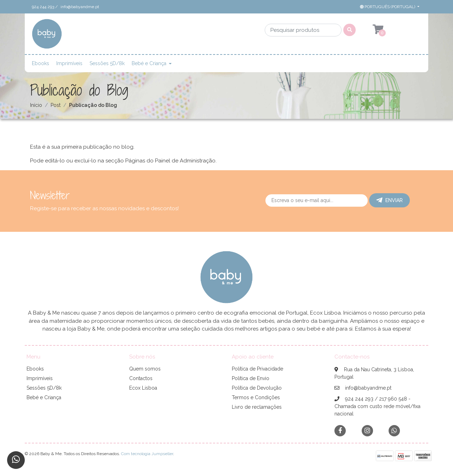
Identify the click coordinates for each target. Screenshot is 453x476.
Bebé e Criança (149, 63)
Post (56, 105)
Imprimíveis (69, 63)
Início (36, 105)
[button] (389, 7)
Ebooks (41, 63)
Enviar (389, 200)
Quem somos (145, 369)
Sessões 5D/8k (107, 63)
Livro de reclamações (257, 407)
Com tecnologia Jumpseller (147, 454)
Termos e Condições (256, 397)
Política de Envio (251, 378)
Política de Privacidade (257, 369)
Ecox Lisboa (143, 388)
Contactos (141, 378)
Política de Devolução (257, 388)
